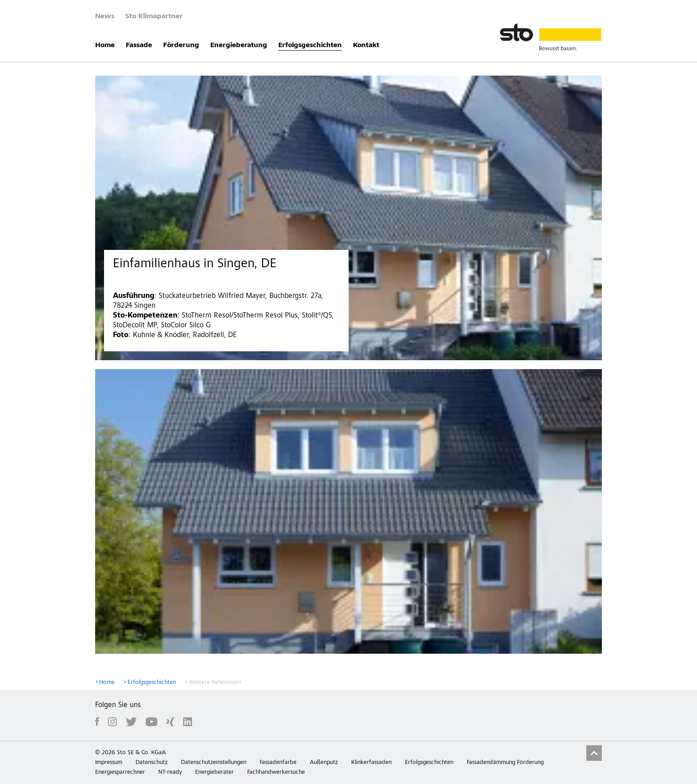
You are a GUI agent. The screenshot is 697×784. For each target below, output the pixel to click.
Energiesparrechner (120, 772)
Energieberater (214, 772)
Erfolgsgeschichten (310, 45)
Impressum (109, 763)
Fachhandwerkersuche (276, 772)
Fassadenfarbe (278, 763)
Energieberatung (239, 45)
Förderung (181, 45)
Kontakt (366, 45)
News (105, 16)
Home (105, 45)
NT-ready (170, 772)
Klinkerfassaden (371, 763)
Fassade (139, 45)
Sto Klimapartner (154, 16)
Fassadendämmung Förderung (505, 763)
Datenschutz (152, 763)
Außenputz (324, 763)
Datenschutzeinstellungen (214, 763)
